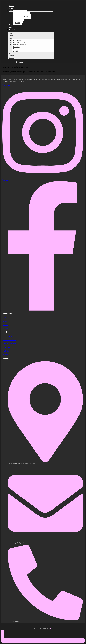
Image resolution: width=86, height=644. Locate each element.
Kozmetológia (18, 40)
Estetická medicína (20, 43)
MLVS (50, 628)
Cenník (12, 27)
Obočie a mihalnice (20, 45)
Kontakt (12, 29)
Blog (11, 25)
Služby (11, 10)
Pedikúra (16, 49)
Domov (12, 6)
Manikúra (16, 47)
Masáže (18, 23)
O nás (11, 8)
